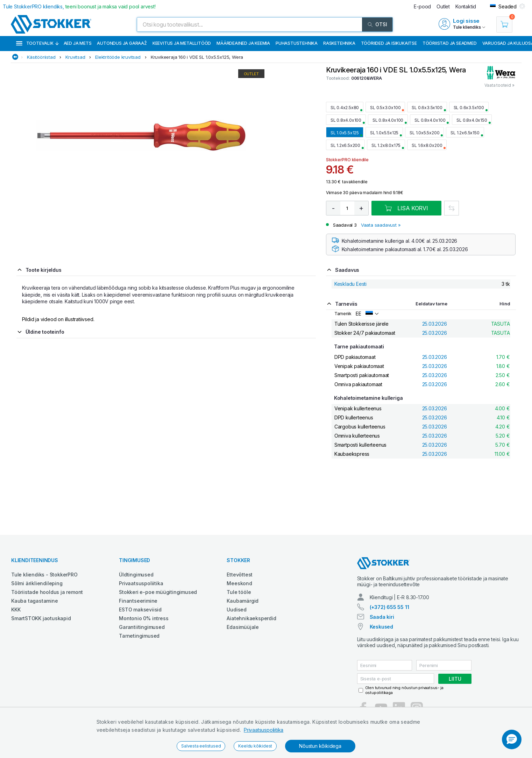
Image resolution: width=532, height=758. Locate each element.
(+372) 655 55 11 (389, 607)
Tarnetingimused (139, 636)
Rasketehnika (339, 43)
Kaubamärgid (243, 601)
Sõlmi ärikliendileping (37, 583)
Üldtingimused (136, 575)
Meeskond (239, 583)
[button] (512, 739)
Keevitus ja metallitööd (182, 43)
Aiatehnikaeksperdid (251, 618)
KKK (16, 610)
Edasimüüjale (243, 627)
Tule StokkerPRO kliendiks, (79, 6)
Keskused (381, 627)
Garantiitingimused (142, 627)
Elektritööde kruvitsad (118, 57)
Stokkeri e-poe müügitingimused (158, 592)
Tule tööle (239, 592)
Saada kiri (382, 617)
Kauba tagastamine (35, 601)
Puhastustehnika (297, 43)
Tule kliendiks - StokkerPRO (44, 575)
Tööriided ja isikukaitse (389, 43)
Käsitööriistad (41, 57)
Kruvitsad (75, 57)
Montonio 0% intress (144, 618)
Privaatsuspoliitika (264, 730)
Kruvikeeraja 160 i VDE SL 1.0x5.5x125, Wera (197, 57)
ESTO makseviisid (140, 610)
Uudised (237, 610)
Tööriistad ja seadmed (450, 43)
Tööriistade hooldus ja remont (47, 592)
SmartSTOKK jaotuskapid (41, 618)
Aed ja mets (78, 43)
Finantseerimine (138, 601)
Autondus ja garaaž (122, 43)
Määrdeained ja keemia (243, 43)
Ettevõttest (240, 575)
